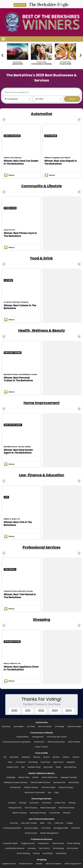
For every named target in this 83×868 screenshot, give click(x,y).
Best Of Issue (20, 5)
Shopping (42, 619)
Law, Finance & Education (42, 475)
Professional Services (41, 547)
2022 (41, 711)
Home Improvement (42, 403)
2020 (14, 711)
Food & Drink (42, 258)
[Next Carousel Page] (80, 55)
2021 (28, 711)
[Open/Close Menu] (3, 39)
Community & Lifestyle (41, 186)
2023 (55, 711)
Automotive (41, 114)
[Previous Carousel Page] (3, 55)
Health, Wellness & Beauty (42, 330)
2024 (69, 711)
